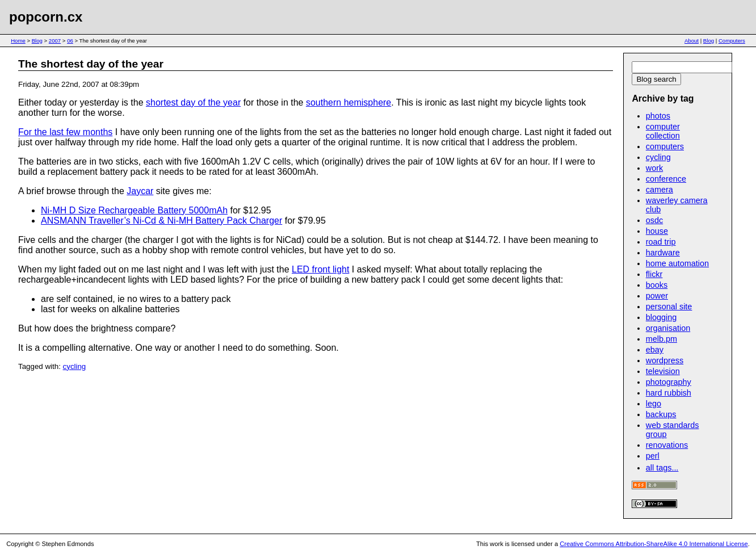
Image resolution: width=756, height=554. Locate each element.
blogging (661, 317)
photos (658, 116)
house (657, 231)
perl (653, 456)
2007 (55, 41)
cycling (75, 366)
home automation (677, 263)
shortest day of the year (193, 102)
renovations (667, 445)
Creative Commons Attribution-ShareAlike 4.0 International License (654, 544)
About (692, 41)
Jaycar (140, 191)
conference (666, 179)
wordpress (665, 360)
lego (654, 404)
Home (18, 41)
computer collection (663, 131)
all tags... (662, 468)
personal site (669, 307)
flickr (654, 274)
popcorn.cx (46, 17)
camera (660, 190)
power (657, 296)
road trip (661, 242)
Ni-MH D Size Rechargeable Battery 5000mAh (134, 210)
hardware (663, 253)
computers (665, 146)
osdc (654, 220)
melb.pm (661, 339)
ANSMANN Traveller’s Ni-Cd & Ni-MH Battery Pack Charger (161, 221)
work (654, 168)
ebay (655, 350)
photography (669, 382)
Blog (37, 41)
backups (661, 414)
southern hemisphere (348, 102)
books (657, 285)
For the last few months (65, 132)
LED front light (320, 269)
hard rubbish (669, 393)
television (663, 371)
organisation (668, 328)
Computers (732, 41)
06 (70, 41)
